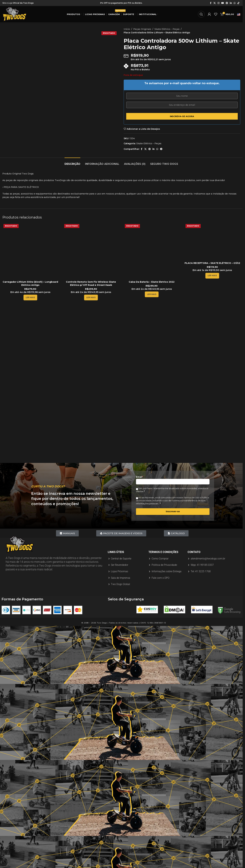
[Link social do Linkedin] (231, 3)
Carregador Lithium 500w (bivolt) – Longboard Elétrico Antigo (30, 283)
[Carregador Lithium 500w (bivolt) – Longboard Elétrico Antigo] (30, 251)
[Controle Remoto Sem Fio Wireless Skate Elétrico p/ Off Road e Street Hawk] (91, 251)
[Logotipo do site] (15, 14)
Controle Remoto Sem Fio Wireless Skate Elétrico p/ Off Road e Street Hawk (91, 283)
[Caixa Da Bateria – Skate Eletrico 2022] (152, 251)
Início (127, 29)
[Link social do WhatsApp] (235, 3)
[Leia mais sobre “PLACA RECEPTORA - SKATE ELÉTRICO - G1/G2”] (212, 276)
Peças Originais (142, 29)
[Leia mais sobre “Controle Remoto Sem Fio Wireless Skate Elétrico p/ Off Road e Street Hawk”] (91, 297)
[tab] (72, 162)
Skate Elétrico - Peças (167, 29)
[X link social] (215, 3)
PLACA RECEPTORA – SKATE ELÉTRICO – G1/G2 (212, 263)
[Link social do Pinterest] (227, 3)
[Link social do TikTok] (238, 3)
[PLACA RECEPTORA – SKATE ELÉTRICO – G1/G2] (212, 242)
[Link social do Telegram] (161, 149)
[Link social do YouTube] (223, 3)
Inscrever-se (173, 511)
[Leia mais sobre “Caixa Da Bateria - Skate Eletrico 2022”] (152, 294)
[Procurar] (201, 14)
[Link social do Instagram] (218, 3)
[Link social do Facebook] (211, 3)
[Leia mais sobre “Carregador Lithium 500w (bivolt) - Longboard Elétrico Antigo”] (30, 297)
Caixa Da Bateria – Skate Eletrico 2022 (152, 282)
